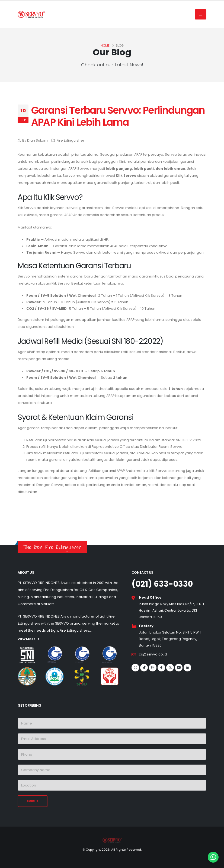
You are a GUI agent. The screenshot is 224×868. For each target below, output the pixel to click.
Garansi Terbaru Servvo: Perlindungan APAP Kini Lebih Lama (118, 116)
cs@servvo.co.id (153, 654)
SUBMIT (33, 801)
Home (105, 45)
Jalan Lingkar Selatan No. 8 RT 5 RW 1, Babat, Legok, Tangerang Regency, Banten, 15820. (171, 639)
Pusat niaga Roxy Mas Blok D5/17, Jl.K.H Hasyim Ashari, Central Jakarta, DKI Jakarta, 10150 (172, 610)
